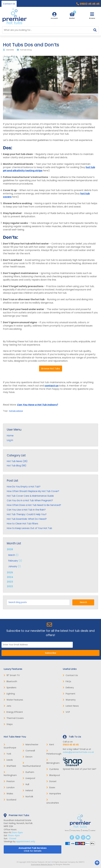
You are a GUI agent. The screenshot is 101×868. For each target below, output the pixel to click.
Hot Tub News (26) (17, 461)
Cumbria (53, 769)
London (9, 787)
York (7, 754)
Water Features (13, 700)
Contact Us (9, 4)
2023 (10, 582)
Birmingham (53, 762)
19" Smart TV (12, 675)
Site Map (85, 831)
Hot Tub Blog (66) (17, 466)
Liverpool (29, 778)
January (13, 566)
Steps (8, 724)
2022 (10, 586)
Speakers (10, 688)
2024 (10, 577)
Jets (7, 706)
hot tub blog (26, 50)
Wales (8, 794)
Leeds (8, 760)
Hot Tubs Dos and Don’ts (31, 45)
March (12, 555)
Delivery (68, 688)
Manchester (31, 745)
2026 (50, 558)
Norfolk (28, 797)
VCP (66, 712)
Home (10, 436)
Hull (26, 784)
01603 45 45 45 (90, 4)
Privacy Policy (76, 831)
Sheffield (10, 766)
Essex (51, 787)
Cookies (93, 831)
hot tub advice (16, 411)
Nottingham (10, 774)
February (13, 561)
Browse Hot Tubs (51, 369)
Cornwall (29, 751)
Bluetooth (10, 681)
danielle (10, 50)
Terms (67, 831)
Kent (50, 745)
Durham (28, 772)
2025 (10, 572)
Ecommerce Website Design (42, 864)
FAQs (67, 681)
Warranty (69, 700)
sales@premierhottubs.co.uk (78, 752)
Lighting (9, 694)
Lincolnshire (53, 801)
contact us (51, 386)
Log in (10, 440)
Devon (28, 757)
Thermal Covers (14, 718)
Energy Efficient (13, 712)
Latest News (71, 706)
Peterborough (54, 752)
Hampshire (54, 794)
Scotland (10, 800)
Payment (69, 694)
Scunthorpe (10, 746)
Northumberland (32, 765)
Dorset (51, 781)
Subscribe (50, 653)
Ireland (28, 790)
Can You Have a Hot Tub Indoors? (38, 405)
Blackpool (53, 775)
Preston (9, 781)
